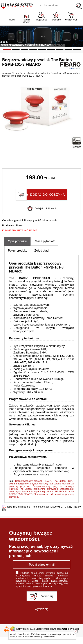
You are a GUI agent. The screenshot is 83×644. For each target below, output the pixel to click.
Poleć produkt (17, 250)
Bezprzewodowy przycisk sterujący (53, 486)
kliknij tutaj (55, 583)
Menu (12, 20)
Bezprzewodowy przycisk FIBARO (34, 481)
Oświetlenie (56, 73)
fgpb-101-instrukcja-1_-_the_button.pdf (28, 507)
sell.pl (63, 629)
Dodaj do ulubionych (45, 208)
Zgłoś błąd (42, 250)
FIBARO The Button (20, 489)
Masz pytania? (45, 241)
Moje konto (42, 20)
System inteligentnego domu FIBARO (43, 491)
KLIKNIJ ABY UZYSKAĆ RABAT (20, 230)
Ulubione (56, 20)
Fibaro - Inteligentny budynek (34, 73)
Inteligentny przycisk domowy (32, 484)
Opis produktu (17, 241)
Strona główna (27, 21)
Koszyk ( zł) (71, 20)
